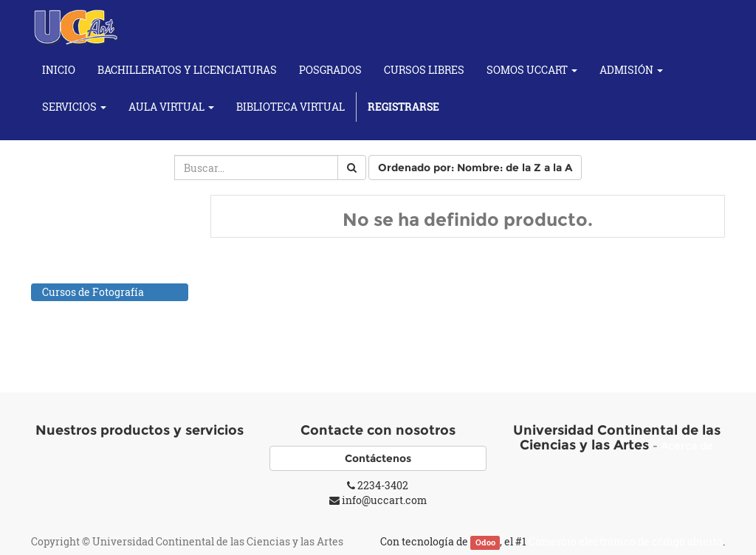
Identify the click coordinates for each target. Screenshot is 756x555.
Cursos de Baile (80, 273)
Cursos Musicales (86, 311)
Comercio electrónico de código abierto (626, 541)
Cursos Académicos (91, 234)
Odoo (485, 542)
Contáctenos (378, 458)
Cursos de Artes (80, 254)
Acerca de (687, 446)
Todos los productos (90, 215)
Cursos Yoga (72, 348)
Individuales (89, 329)
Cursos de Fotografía (93, 292)
